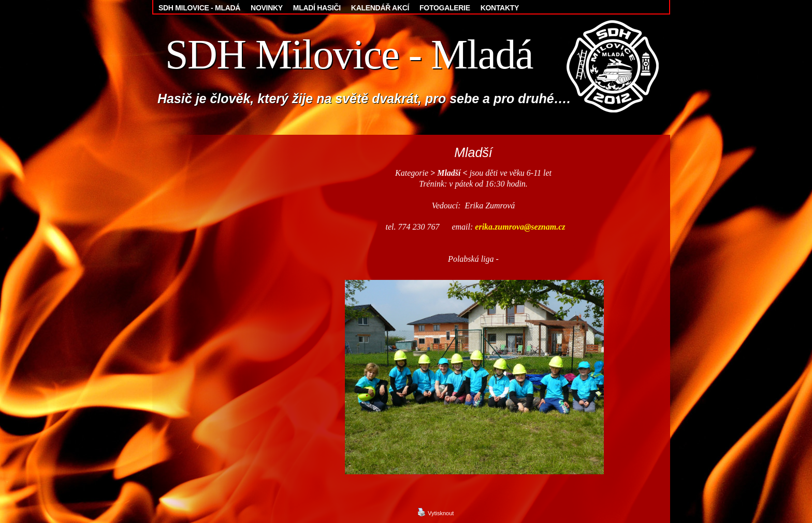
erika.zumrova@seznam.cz (520, 227)
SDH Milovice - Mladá (349, 54)
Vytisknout (436, 512)
